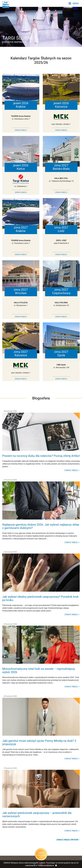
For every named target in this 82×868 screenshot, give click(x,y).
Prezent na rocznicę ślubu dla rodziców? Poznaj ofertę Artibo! (41, 456)
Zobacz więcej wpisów (68, 840)
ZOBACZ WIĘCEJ (21, 130)
